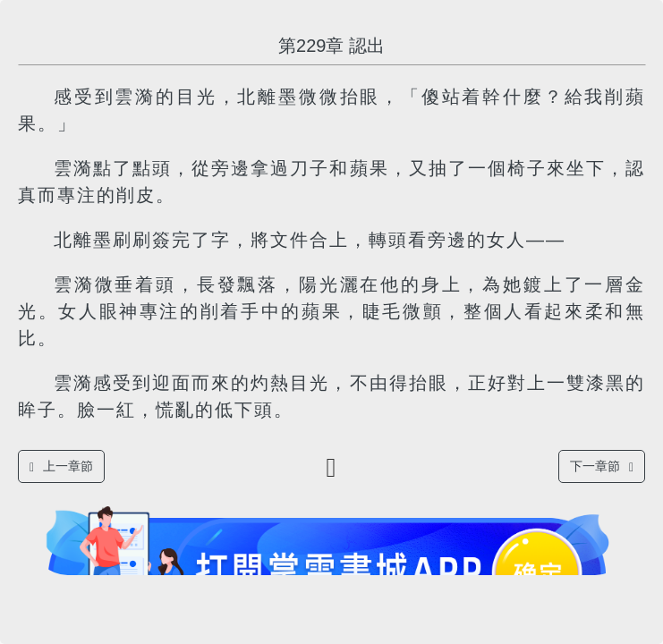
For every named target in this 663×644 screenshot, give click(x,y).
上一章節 (61, 466)
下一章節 (602, 466)
